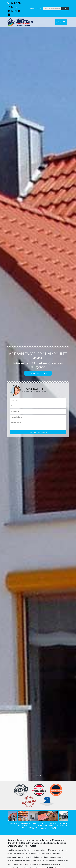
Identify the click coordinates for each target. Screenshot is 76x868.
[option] (13, 818)
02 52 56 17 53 (14, 5)
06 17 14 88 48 (14, 11)
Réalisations (38, 373)
